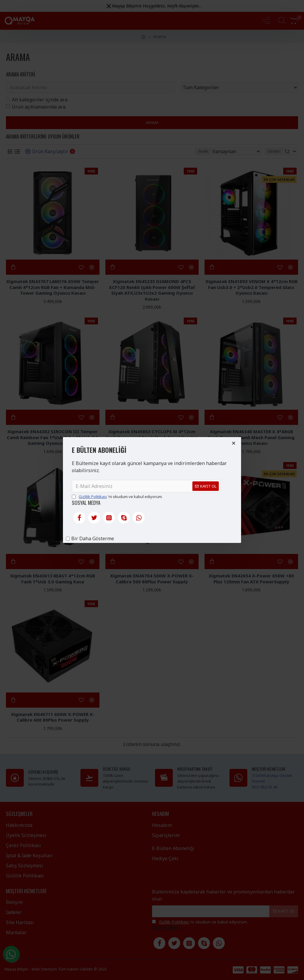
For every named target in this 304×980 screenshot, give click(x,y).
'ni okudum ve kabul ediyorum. (117, 497)
